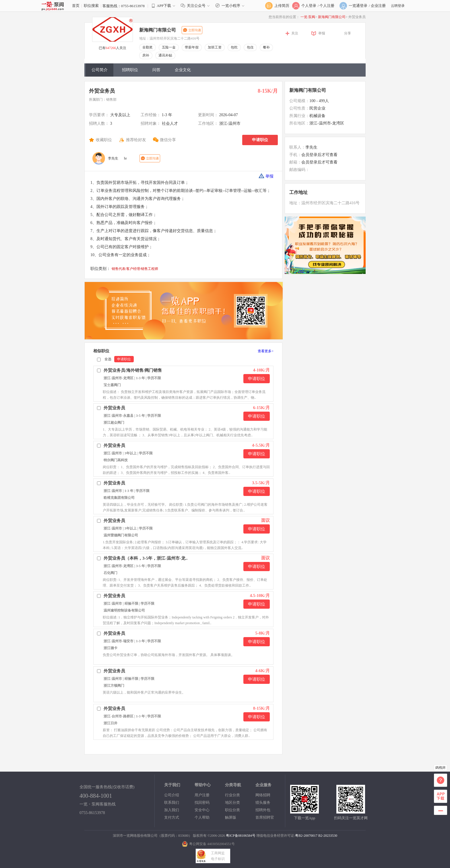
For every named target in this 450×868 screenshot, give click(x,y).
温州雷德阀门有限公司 (121, 535)
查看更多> (266, 351)
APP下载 (164, 6)
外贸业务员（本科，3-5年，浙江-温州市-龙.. (146, 558)
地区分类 (232, 802)
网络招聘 (263, 795)
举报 (322, 33)
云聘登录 (398, 6)
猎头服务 (263, 802)
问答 (156, 70)
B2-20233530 (328, 836)
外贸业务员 (102, 91)
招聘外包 (263, 810)
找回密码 (202, 802)
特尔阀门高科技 (116, 460)
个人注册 (327, 6)
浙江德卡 (110, 648)
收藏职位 (104, 140)
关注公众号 (196, 6)
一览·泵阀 (308, 17)
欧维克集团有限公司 (119, 498)
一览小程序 (231, 6)
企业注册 (378, 6)
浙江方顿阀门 (114, 686)
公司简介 (100, 70)
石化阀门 (110, 573)
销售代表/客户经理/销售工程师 (135, 269)
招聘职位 (130, 70)
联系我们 (172, 802)
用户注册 (202, 795)
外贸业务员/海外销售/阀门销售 (133, 370)
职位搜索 (91, 6)
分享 (348, 33)
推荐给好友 (136, 140)
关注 (295, 33)
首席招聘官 (265, 817)
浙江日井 (110, 723)
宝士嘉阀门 (112, 385)
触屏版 (231, 817)
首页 (76, 6)
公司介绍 (172, 795)
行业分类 (232, 795)
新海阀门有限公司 (332, 17)
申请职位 (260, 140)
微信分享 (168, 140)
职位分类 (232, 810)
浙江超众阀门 (114, 423)
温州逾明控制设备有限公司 (124, 610)
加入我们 (172, 810)
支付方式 (172, 817)
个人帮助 (202, 817)
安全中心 (202, 810)
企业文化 (183, 70)
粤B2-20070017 (306, 836)
